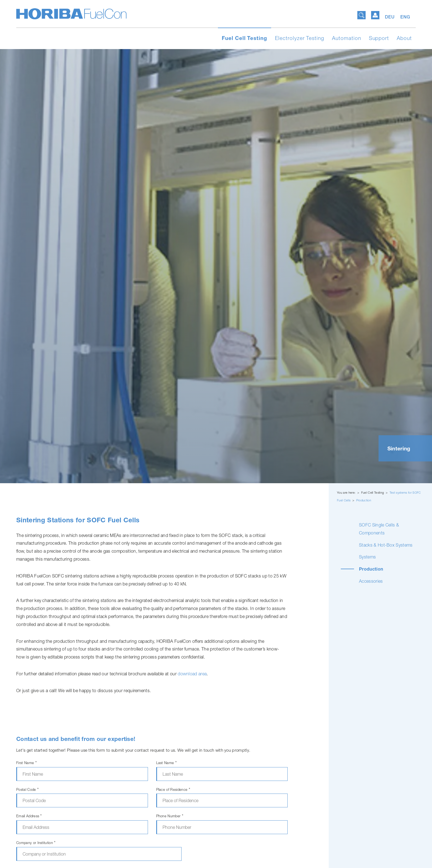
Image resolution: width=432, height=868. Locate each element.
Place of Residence (173, 790)
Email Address (29, 816)
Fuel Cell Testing (245, 38)
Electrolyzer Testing (300, 38)
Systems (367, 557)
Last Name (167, 763)
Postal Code (27, 790)
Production (364, 500)
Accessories (371, 581)
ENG (405, 17)
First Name (26, 763)
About (404, 38)
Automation (347, 38)
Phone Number (170, 816)
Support (379, 38)
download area (192, 674)
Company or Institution (36, 843)
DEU (391, 17)
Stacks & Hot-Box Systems (386, 545)
